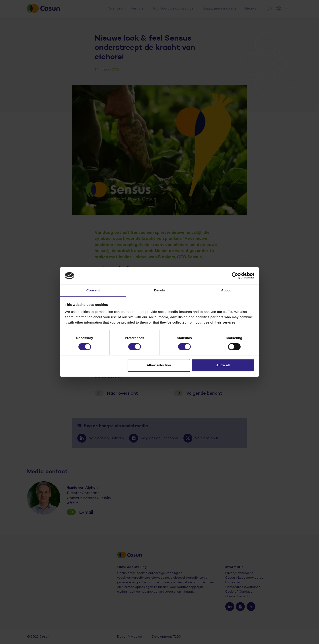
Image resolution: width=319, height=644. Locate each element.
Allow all (223, 365)
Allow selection (159, 365)
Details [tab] (159, 290)
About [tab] (226, 290)
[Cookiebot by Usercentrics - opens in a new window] (235, 276)
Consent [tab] (93, 290)
